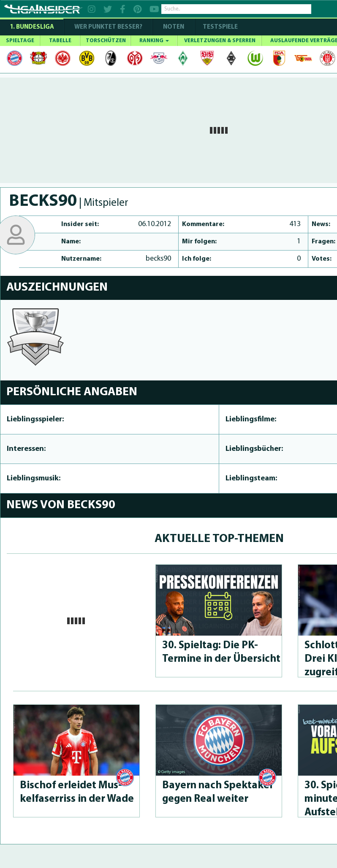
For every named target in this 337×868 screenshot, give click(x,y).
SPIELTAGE (20, 41)
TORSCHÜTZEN (106, 41)
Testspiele (220, 27)
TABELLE (60, 41)
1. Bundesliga (32, 27)
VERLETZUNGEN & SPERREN (220, 41)
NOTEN (174, 27)
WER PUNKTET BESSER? (108, 27)
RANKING (154, 41)
